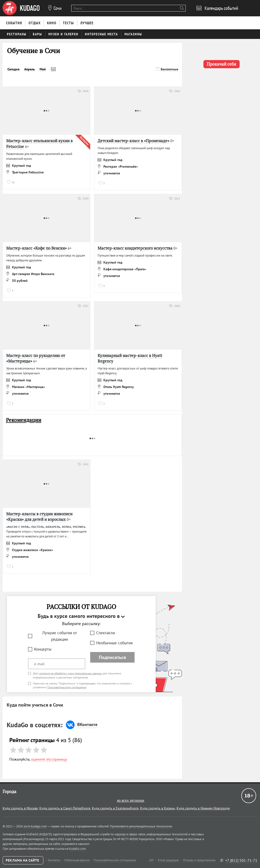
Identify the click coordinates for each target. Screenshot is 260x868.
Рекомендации (24, 420)
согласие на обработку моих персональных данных (71, 673)
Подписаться (112, 657)
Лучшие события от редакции (60, 636)
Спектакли (106, 633)
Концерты (43, 649)
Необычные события (114, 643)
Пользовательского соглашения (67, 687)
